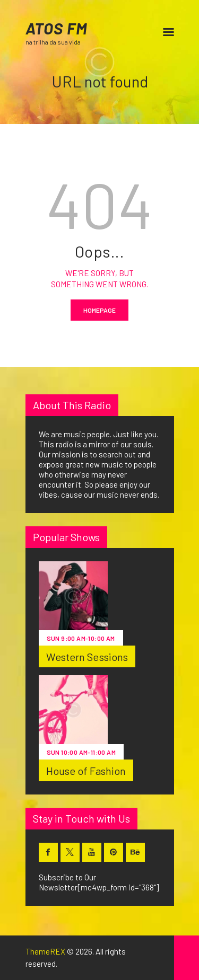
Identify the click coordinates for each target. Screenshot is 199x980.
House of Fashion (86, 771)
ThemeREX (45, 951)
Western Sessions (87, 657)
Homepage (99, 310)
